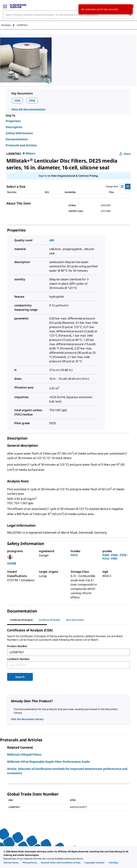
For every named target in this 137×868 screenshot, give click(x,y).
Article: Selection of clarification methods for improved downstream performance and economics (67, 771)
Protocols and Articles (21, 145)
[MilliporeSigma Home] (18, 6)
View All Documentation (28, 109)
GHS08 (12, 563)
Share (125, 154)
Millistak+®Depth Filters (24, 755)
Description (14, 127)
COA (17, 100)
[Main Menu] (5, 6)
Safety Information (19, 133)
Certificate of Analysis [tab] (21, 620)
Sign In (43, 176)
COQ (32, 100)
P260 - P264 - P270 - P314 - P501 (115, 557)
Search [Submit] (20, 677)
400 (52, 240)
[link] (11, 863)
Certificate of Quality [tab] (49, 620)
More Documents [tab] (75, 620)
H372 (74, 555)
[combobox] (68, 15)
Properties (13, 121)
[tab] (9, 25)
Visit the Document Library (27, 719)
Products (6, 25)
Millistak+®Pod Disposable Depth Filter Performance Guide (49, 762)
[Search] (130, 15)
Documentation (17, 139)
